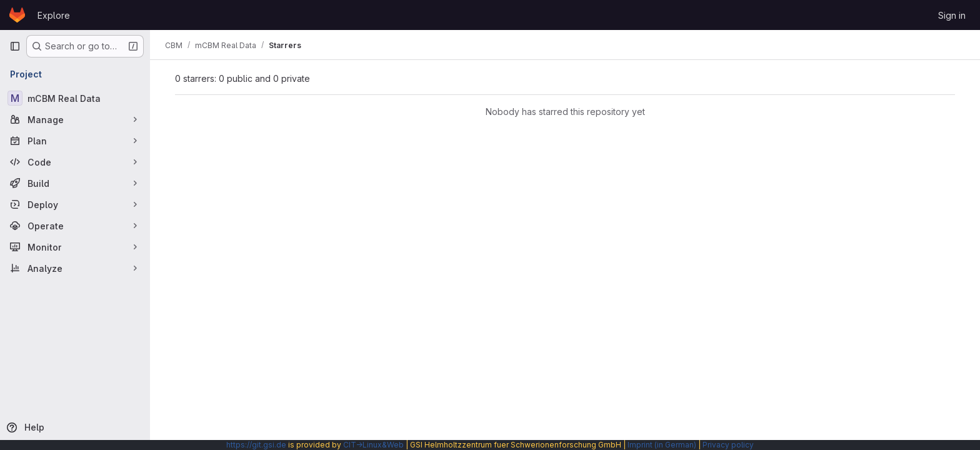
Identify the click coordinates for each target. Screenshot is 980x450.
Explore (54, 15)
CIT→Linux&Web (373, 445)
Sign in (952, 15)
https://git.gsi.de (256, 445)
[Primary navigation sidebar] (15, 46)
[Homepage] (17, 15)
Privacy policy (728, 445)
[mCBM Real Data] (75, 98)
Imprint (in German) (662, 445)
